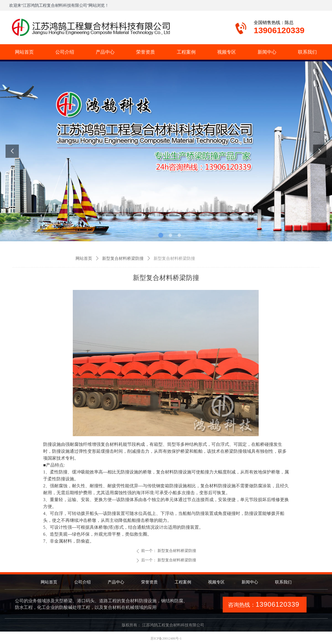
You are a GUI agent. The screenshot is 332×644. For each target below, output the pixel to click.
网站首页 (84, 258)
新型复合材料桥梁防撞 (123, 258)
